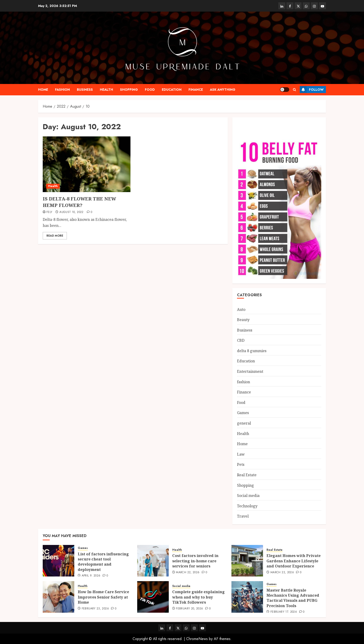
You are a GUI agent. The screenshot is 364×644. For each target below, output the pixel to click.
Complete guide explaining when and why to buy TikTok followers (198, 597)
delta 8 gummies (252, 351)
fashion (62, 90)
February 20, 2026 (189, 609)
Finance (196, 90)
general (244, 423)
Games (243, 413)
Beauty (243, 320)
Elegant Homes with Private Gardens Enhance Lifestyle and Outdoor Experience (294, 561)
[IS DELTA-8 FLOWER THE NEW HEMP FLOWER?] (87, 164)
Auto (241, 309)
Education (172, 90)
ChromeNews (197, 639)
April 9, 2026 (91, 576)
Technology (247, 506)
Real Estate (247, 475)
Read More (55, 236)
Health (106, 90)
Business (85, 90)
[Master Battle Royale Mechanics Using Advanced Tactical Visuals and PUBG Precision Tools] (247, 597)
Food (150, 90)
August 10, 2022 (71, 212)
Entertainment (250, 371)
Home (43, 90)
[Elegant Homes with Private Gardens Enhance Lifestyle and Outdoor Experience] (247, 561)
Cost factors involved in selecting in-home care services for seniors (195, 561)
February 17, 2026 (284, 612)
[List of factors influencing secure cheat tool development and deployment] (58, 561)
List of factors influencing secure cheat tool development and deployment (103, 562)
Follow (312, 90)
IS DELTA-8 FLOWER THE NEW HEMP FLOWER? (79, 202)
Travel (243, 516)
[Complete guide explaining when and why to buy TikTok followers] (153, 597)
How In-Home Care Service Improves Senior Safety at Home (103, 597)
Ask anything (223, 90)
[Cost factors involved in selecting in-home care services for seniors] (153, 561)
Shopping (129, 90)
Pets (241, 464)
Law (241, 454)
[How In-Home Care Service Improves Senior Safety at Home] (58, 597)
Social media (248, 496)
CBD (241, 340)
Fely (49, 212)
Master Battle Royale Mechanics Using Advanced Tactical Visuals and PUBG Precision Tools (293, 598)
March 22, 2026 (188, 573)
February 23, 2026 (95, 609)
